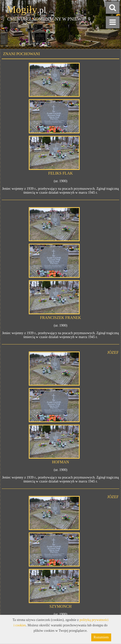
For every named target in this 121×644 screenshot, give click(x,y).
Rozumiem (101, 637)
